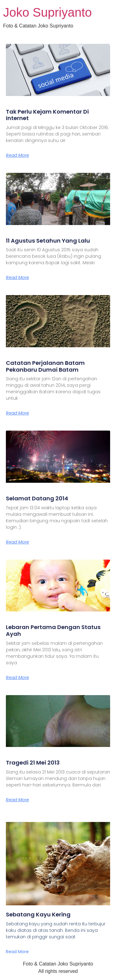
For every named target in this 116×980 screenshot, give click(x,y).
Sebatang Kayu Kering (38, 914)
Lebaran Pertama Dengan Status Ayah (53, 630)
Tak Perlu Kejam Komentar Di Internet (47, 115)
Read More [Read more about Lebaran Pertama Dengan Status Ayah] (17, 678)
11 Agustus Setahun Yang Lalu (48, 241)
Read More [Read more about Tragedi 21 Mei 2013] (17, 800)
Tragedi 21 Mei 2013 (33, 763)
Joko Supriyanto (47, 12)
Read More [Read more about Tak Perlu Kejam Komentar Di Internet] (17, 155)
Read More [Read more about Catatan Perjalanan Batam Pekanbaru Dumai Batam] (17, 413)
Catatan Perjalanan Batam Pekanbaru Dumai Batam (45, 366)
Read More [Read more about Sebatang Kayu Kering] (17, 952)
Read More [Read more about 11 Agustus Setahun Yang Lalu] (17, 277)
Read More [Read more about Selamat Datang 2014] (17, 542)
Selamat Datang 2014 (37, 498)
